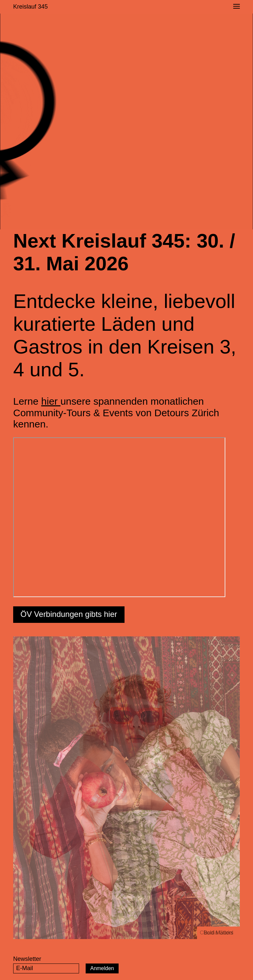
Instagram (235, 968)
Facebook (217, 968)
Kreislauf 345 (30, 7)
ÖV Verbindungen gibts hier (69, 614)
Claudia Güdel (217, 933)
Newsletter (27, 959)
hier (51, 401)
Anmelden (102, 968)
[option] (126, 788)
